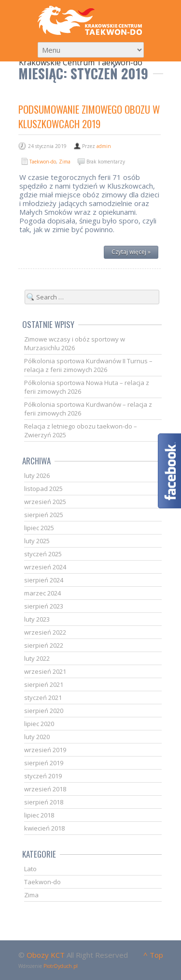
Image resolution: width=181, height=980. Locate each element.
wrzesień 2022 (45, 632)
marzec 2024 (42, 593)
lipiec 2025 (39, 528)
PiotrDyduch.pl (61, 966)
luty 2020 (37, 737)
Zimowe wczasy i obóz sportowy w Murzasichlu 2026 (75, 343)
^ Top (153, 955)
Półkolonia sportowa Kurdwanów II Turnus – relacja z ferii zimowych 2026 (88, 365)
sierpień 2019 (44, 763)
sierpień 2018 (44, 802)
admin (104, 146)
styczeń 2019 (43, 776)
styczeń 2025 (43, 554)
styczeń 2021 (43, 698)
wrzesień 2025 (45, 502)
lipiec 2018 (39, 815)
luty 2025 (37, 541)
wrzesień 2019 (45, 750)
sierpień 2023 (44, 606)
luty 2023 (37, 619)
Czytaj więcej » (131, 252)
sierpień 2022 (44, 645)
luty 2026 (37, 475)
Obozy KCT (46, 955)
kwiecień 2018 (44, 828)
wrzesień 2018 (45, 789)
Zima (65, 162)
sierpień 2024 (44, 580)
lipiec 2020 (39, 724)
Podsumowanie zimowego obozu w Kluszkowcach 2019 (89, 116)
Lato (30, 869)
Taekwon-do (43, 162)
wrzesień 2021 (45, 671)
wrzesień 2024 (45, 567)
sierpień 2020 (44, 711)
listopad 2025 (43, 489)
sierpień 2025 (44, 515)
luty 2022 (37, 658)
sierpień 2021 (44, 684)
